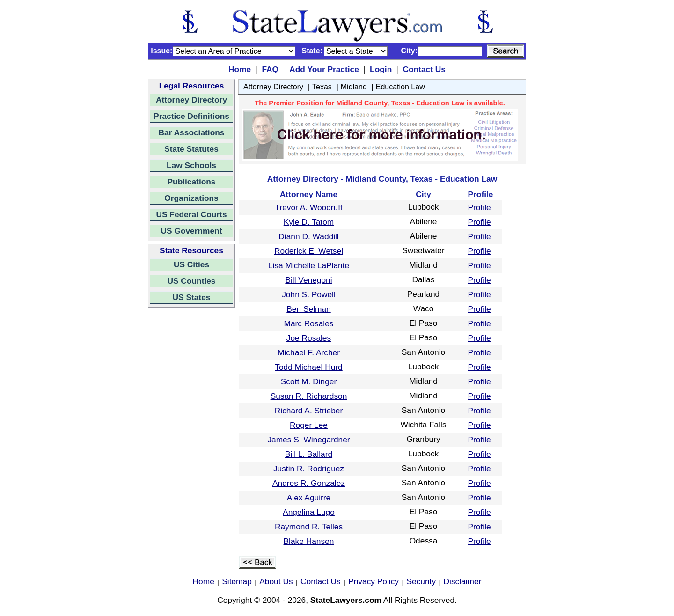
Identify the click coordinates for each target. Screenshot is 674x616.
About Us (276, 581)
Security (421, 581)
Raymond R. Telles (309, 527)
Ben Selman (308, 309)
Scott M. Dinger (309, 381)
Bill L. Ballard (309, 454)
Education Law (400, 87)
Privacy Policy (374, 581)
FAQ (270, 69)
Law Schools (191, 165)
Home (240, 69)
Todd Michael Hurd (308, 367)
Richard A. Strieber (309, 411)
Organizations (191, 198)
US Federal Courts (191, 214)
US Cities (191, 264)
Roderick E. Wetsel (309, 251)
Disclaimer (463, 581)
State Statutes (191, 149)
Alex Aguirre (309, 498)
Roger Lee (309, 425)
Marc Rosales (309, 323)
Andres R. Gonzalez (309, 483)
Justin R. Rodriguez (309, 469)
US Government (192, 231)
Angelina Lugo (309, 512)
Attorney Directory (191, 100)
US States (192, 297)
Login (381, 69)
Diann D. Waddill (308, 236)
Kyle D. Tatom (309, 222)
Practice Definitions (191, 116)
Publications (191, 182)
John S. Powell (309, 294)
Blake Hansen (309, 541)
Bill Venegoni (308, 280)
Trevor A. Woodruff (308, 207)
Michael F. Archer (309, 352)
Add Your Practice (324, 69)
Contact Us (424, 69)
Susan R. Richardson (309, 396)
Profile (480, 207)
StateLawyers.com (346, 600)
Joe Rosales (309, 338)
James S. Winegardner (308, 440)
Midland (354, 87)
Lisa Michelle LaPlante (309, 265)
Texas (322, 87)
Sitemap (237, 581)
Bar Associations (192, 132)
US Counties (191, 281)
